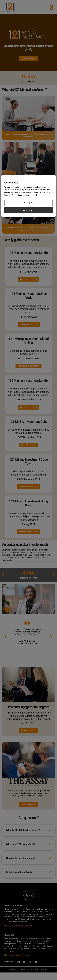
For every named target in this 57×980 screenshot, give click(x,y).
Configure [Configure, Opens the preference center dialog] (28, 203)
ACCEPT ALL (28, 210)
